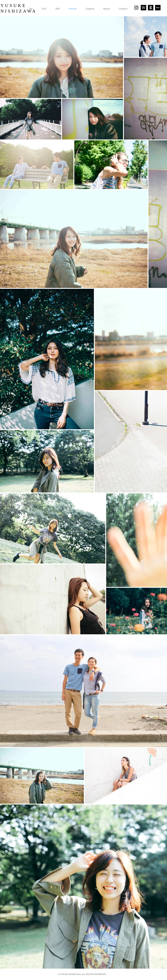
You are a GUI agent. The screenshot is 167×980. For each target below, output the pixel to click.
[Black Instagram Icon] (136, 8)
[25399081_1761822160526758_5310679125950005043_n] (158, 8)
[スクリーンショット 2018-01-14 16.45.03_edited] (143, 8)
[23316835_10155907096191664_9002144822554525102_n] (151, 8)
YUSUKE (13, 6)
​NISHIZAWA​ (19, 11)
